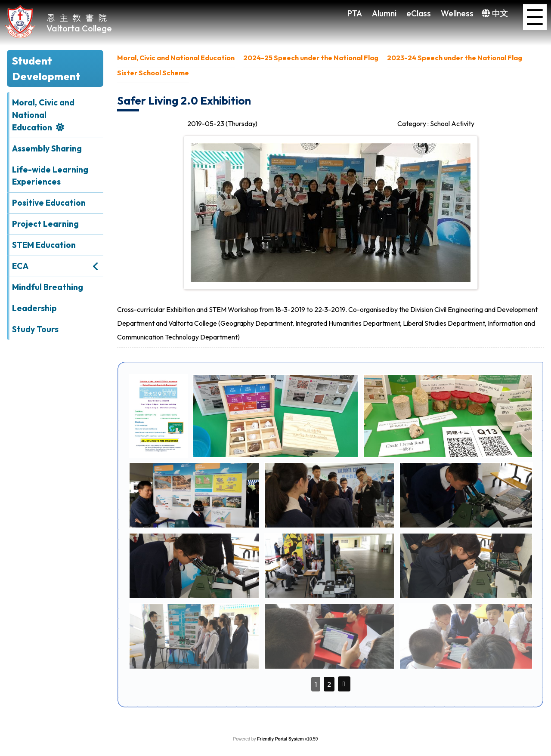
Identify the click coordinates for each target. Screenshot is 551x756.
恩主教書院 (79, 17)
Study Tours (35, 329)
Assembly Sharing (47, 148)
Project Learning (45, 224)
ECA (20, 266)
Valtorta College (79, 28)
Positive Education (49, 203)
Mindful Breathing (48, 287)
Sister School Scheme (153, 73)
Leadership (34, 308)
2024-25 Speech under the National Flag (311, 58)
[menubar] (331, 68)
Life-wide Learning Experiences (50, 176)
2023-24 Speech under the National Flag (455, 58)
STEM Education (44, 245)
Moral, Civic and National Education (43, 115)
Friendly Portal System (281, 739)
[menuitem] (176, 60)
